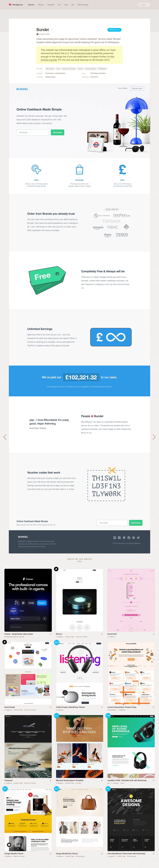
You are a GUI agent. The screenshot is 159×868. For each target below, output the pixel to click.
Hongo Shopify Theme (14, 854)
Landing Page (70, 637)
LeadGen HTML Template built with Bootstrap (127, 780)
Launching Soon (60, 73)
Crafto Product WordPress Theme (70, 707)
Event (122, 783)
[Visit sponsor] (51, 634)
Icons (58, 69)
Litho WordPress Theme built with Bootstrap (126, 854)
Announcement (112, 710)
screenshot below (84, 53)
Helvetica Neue (50, 77)
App (109, 783)
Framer (56, 569)
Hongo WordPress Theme (67, 854)
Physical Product (82, 637)
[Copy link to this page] (52, 30)
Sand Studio (10, 707)
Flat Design (94, 73)
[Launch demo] (102, 707)
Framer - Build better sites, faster (19, 634)
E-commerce (50, 73)
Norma (59, 634)
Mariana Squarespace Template (70, 780)
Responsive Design (69, 69)
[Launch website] (102, 634)
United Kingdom (91, 69)
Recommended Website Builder (14, 637)
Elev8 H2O (112, 634)
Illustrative (102, 73)
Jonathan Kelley (44, 34)
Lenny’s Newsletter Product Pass (122, 707)
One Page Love (18, 5)
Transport (9, 780)
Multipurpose (80, 856)
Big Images (50, 69)
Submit (79, 561)
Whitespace (102, 69)
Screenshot (114, 30)
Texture (80, 69)
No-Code (78, 783)
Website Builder (19, 856)
